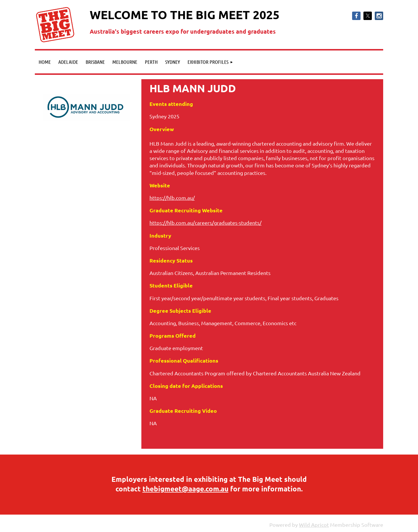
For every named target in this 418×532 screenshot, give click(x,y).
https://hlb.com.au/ (172, 198)
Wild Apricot (314, 525)
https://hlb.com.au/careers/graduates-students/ (206, 223)
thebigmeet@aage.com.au (185, 489)
